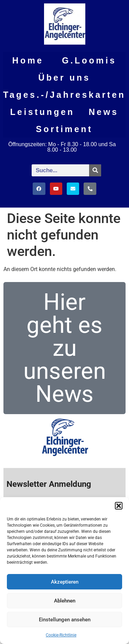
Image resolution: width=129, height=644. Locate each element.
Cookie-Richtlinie (61, 635)
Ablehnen (65, 601)
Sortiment (64, 129)
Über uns (64, 78)
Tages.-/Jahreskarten (64, 95)
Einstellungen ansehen (65, 620)
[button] (119, 506)
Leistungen (42, 112)
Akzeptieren (65, 582)
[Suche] (95, 170)
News (104, 112)
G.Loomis (89, 60)
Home (28, 60)
